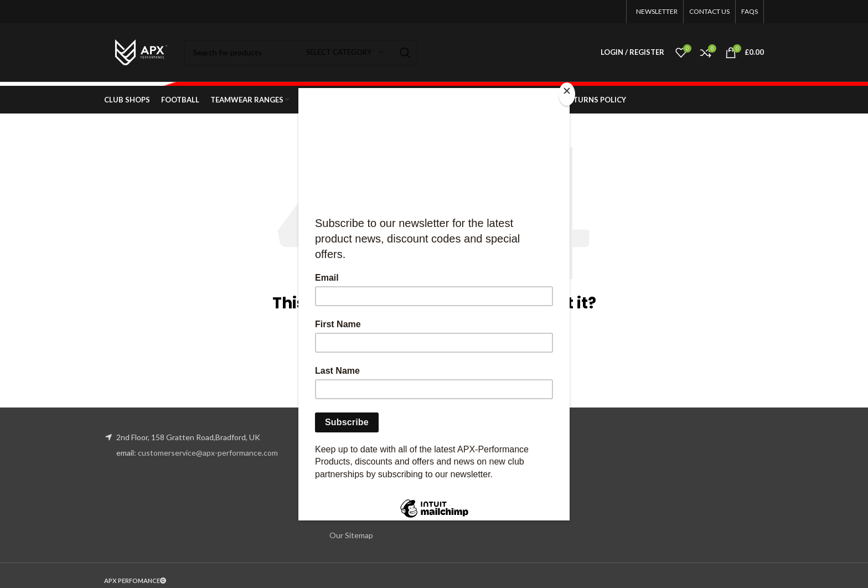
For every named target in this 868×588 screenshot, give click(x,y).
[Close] (567, 94)
